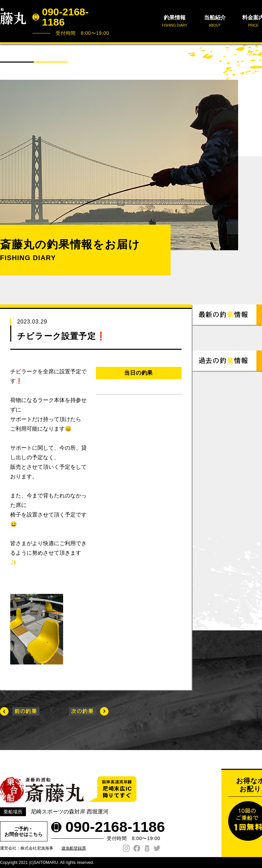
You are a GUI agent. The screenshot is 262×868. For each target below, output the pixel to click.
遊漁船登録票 (74, 848)
